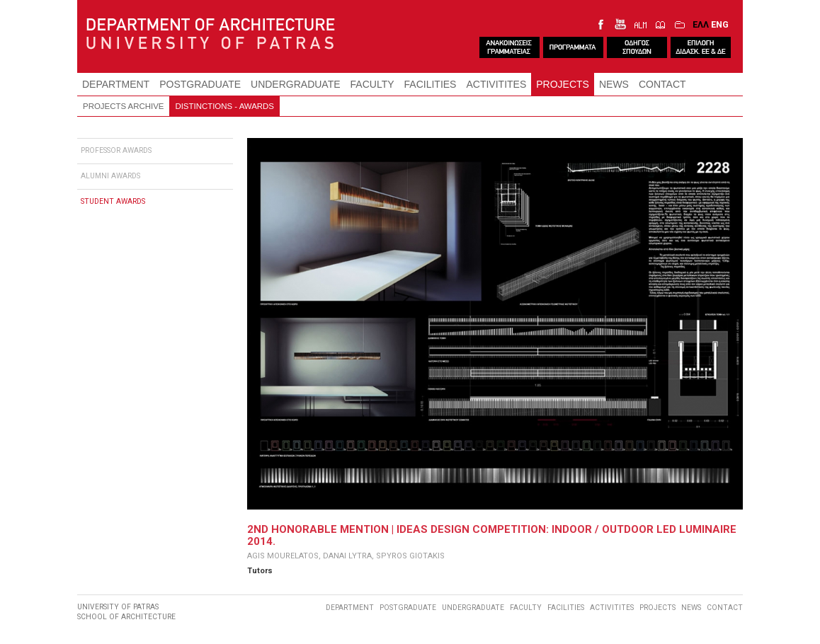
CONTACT (662, 84)
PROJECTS (563, 84)
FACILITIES (431, 84)
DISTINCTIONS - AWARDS (224, 106)
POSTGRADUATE (200, 84)
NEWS (614, 84)
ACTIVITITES (496, 84)
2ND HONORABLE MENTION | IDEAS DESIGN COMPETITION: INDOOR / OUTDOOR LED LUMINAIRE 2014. (492, 535)
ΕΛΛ (701, 24)
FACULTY (372, 84)
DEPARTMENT (116, 84)
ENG (720, 24)
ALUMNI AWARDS (110, 176)
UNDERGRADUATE (296, 84)
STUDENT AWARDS (113, 201)
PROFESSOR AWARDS (116, 150)
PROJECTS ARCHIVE (123, 106)
